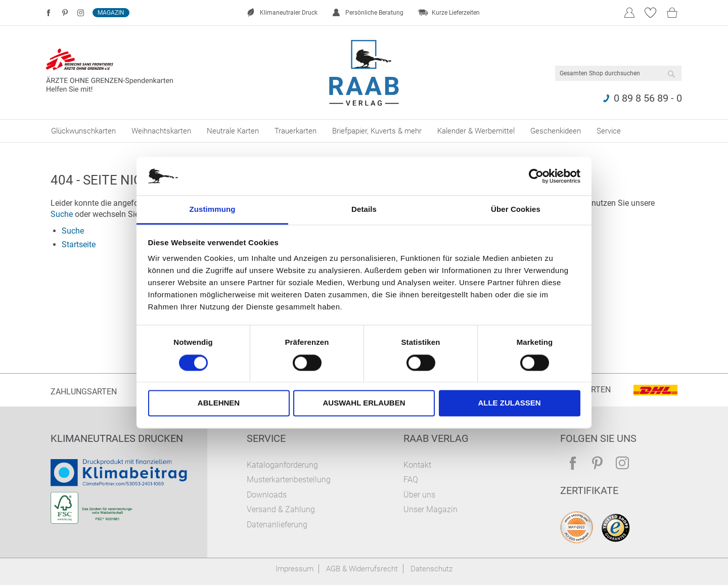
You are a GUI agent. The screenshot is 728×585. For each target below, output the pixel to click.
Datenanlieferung (277, 525)
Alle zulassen (509, 403)
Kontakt (417, 465)
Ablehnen (219, 403)
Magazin (111, 13)
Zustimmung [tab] (213, 210)
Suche (62, 214)
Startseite (79, 244)
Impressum (294, 569)
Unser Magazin (430, 509)
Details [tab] (364, 210)
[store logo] (364, 73)
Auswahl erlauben (364, 403)
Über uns (419, 495)
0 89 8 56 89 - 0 (648, 98)
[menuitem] (83, 131)
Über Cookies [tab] (516, 210)
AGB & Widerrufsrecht (362, 569)
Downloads (267, 495)
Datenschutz (431, 569)
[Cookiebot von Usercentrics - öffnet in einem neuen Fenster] (536, 176)
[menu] (364, 131)
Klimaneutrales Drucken (117, 438)
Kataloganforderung (282, 465)
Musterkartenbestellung (289, 480)
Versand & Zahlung (281, 509)
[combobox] (618, 73)
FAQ (411, 480)
